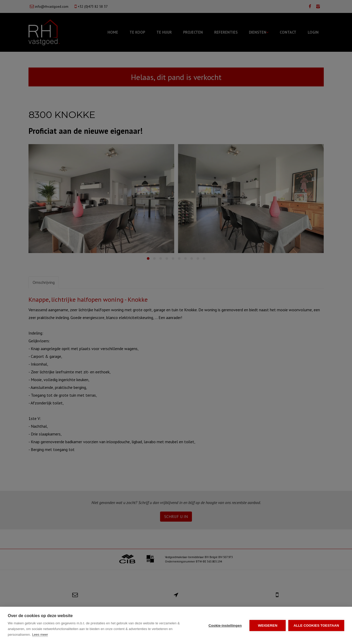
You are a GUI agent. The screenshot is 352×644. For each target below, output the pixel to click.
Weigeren (268, 626)
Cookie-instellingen (225, 626)
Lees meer (40, 635)
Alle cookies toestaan (316, 626)
